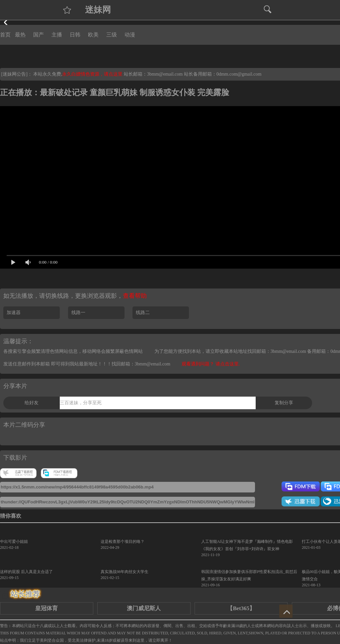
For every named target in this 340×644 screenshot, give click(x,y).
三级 (112, 35)
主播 (57, 35)
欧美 (93, 35)
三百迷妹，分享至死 (81, 403)
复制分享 (284, 403)
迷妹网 (98, 10)
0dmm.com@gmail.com (239, 74)
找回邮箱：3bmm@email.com (141, 364)
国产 (39, 35)
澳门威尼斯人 (144, 608)
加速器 (14, 313)
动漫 (130, 35)
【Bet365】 (241, 608)
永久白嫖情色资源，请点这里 (93, 74)
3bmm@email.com (165, 74)
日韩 (75, 35)
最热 (20, 35)
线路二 (143, 313)
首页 (5, 35)
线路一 (78, 313)
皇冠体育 (46, 608)
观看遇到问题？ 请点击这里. (211, 364)
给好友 (32, 403)
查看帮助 (135, 296)
